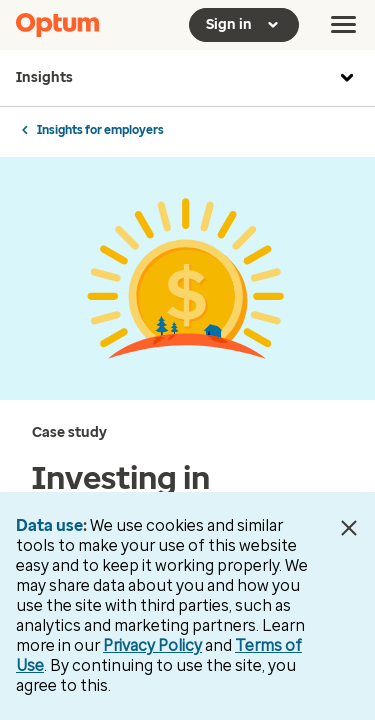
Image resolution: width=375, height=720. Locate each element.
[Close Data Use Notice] (348, 528)
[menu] (344, 25)
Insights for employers (100, 130)
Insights (187, 78)
